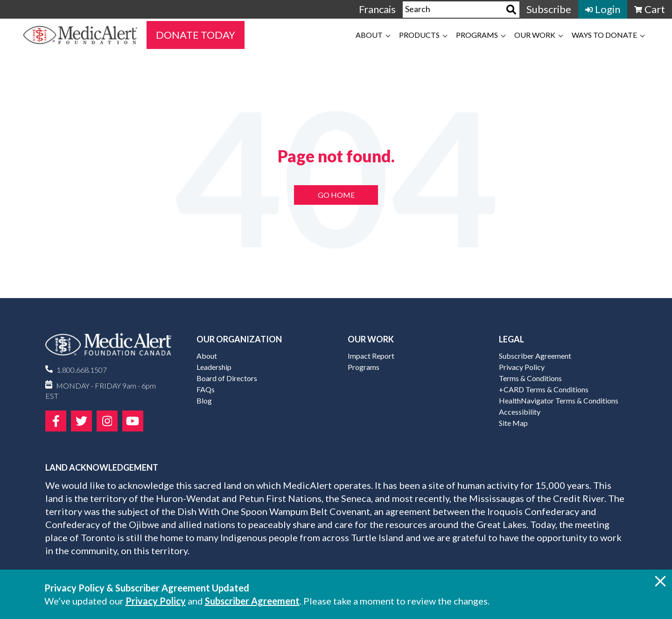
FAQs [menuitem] (206, 389)
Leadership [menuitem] (214, 367)
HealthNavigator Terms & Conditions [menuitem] (559, 400)
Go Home (336, 195)
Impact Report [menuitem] (371, 356)
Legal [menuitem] (511, 339)
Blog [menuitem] (204, 400)
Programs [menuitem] (477, 35)
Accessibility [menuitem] (520, 412)
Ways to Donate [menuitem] (604, 35)
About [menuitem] (369, 35)
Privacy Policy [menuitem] (522, 367)
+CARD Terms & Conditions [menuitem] (544, 389)
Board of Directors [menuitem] (227, 378)
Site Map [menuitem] (513, 423)
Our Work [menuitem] (535, 35)
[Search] (511, 10)
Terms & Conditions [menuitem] (530, 378)
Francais (377, 9)
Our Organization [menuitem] (239, 339)
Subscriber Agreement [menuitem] (535, 356)
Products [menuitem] (419, 35)
